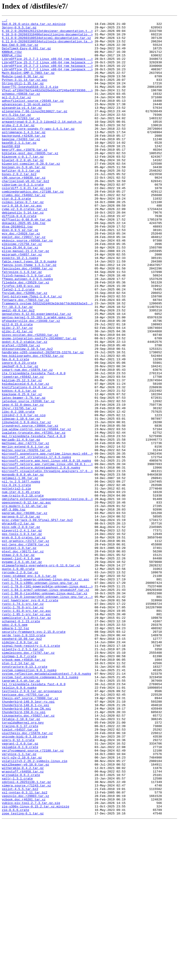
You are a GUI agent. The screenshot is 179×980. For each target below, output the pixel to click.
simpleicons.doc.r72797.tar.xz (28, 780)
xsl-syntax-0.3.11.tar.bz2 (25, 947)
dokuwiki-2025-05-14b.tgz (24, 264)
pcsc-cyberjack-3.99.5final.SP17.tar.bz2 (37, 620)
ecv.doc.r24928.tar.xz (21, 277)
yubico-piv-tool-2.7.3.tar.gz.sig (31, 960)
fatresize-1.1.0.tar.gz (22, 323)
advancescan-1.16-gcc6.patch (26, 122)
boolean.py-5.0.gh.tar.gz (24, 197)
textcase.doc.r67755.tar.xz (26, 830)
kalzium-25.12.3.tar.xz (22, 453)
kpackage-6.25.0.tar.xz (22, 470)
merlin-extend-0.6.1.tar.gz (26, 532)
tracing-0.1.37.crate (20, 868)
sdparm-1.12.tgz (15, 750)
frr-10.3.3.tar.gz (17, 365)
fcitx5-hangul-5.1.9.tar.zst (26, 327)
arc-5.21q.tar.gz (16, 134)
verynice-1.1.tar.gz (19, 901)
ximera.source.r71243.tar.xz (26, 939)
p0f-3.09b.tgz (14, 608)
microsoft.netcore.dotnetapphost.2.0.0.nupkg (41, 558)
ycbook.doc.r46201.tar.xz (24, 956)
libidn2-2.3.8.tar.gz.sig (24, 495)
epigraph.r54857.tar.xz (22, 302)
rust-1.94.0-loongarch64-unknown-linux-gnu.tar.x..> (47, 713)
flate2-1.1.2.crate (18, 344)
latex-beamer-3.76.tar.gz (24, 474)
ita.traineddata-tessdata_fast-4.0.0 (34, 444)
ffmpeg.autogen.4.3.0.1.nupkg (27, 331)
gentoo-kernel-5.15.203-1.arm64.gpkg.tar (37, 377)
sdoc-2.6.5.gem (15, 746)
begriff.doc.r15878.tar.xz (25, 176)
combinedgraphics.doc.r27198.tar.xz (33, 226)
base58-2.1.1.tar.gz (19, 168)
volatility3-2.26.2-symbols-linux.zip (35, 910)
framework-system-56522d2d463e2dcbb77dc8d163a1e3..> (47, 361)
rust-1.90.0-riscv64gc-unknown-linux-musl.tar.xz (45, 708)
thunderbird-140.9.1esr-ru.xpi (28, 838)
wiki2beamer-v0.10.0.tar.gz (26, 914)
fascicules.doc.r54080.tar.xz (27, 319)
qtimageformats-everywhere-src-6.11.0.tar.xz (41, 675)
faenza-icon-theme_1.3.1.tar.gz (29, 314)
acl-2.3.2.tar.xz (16, 113)
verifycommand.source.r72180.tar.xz (33, 897)
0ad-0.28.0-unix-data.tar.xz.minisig (34, 25)
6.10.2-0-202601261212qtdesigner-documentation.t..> (47, 34)
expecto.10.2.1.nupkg (20, 306)
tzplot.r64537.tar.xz (20, 872)
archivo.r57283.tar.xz (21, 138)
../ (5, 21)
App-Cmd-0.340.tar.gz (20, 50)
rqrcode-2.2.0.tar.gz (20, 683)
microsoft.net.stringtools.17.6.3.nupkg (36, 545)
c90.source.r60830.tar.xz (24, 210)
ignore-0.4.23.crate (19, 432)
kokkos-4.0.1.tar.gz (19, 465)
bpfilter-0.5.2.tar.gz (21, 201)
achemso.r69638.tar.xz (21, 109)
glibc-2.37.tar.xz (17, 390)
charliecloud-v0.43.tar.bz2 (26, 214)
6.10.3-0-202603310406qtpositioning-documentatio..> (47, 38)
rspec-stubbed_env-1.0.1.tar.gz (29, 687)
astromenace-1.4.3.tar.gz (24, 155)
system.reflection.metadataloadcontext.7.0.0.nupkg (46, 805)
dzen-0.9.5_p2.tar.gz (20, 272)
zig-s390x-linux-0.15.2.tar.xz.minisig (36, 964)
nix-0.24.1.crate (16, 578)
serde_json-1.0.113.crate (24, 759)
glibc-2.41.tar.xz (17, 394)
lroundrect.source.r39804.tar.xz (30, 507)
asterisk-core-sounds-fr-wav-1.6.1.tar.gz (38, 151)
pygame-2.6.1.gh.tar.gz (22, 671)
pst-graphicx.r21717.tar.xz (26, 646)
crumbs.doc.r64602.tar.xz (24, 231)
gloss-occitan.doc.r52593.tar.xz (30, 398)
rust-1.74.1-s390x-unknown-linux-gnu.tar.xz (40, 696)
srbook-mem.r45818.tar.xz (24, 788)
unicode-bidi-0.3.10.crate (25, 880)
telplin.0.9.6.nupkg (19, 822)
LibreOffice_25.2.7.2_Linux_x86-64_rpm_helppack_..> (47, 67)
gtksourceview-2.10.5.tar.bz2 (27, 415)
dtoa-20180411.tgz (17, 268)
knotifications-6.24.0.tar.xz (27, 461)
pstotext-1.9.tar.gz (19, 654)
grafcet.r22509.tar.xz (21, 411)
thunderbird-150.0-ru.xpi (24, 851)
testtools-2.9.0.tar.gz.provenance (32, 826)
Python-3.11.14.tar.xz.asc (25, 92)
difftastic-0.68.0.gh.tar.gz (26, 260)
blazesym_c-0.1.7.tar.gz (23, 184)
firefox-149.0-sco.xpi (21, 340)
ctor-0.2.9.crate (16, 235)
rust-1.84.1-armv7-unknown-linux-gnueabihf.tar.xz (45, 704)
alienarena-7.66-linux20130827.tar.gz (35, 130)
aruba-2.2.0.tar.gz (18, 147)
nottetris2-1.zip (16, 583)
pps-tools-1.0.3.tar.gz (22, 637)
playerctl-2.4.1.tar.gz (22, 633)
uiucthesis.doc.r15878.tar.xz (27, 876)
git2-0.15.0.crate (17, 386)
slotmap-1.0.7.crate (19, 784)
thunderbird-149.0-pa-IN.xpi (26, 847)
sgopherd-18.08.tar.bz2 (22, 763)
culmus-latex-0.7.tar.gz (23, 239)
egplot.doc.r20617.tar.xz (24, 281)
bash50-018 (11, 172)
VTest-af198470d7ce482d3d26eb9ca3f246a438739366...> (47, 105)
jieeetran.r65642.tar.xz (23, 449)
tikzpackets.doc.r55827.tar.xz (28, 855)
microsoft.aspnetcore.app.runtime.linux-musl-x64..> (47, 541)
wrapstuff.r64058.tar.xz (23, 922)
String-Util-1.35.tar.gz (23, 96)
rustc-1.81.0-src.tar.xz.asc (26, 729)
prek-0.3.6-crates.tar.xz (24, 641)
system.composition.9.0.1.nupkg (29, 801)
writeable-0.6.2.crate (21, 926)
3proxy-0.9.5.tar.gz (19, 29)
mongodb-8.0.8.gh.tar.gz (23, 566)
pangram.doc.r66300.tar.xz (25, 612)
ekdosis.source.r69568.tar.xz (27, 285)
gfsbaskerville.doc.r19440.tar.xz (31, 381)
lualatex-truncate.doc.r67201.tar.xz (34, 516)
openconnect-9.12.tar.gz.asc (26, 599)
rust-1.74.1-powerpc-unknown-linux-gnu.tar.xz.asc (45, 692)
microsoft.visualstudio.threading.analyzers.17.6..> (47, 562)
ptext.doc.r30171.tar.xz (23, 658)
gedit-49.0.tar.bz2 (18, 369)
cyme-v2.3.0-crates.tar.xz (25, 247)
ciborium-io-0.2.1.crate (23, 218)
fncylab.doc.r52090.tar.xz (25, 348)
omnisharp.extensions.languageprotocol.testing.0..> (47, 595)
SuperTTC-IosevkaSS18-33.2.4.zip (30, 101)
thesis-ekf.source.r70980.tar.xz (30, 834)
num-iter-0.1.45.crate (21, 587)
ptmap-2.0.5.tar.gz (18, 662)
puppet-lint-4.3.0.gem (21, 667)
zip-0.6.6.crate (15, 968)
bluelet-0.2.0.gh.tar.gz (23, 189)
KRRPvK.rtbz (12, 63)
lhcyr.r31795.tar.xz (19, 486)
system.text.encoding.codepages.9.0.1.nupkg (40, 809)
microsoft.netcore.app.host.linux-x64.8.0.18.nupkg (46, 549)
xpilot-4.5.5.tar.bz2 (20, 943)
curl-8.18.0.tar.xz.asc (22, 243)
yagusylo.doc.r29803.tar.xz (26, 952)
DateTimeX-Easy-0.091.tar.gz (26, 54)
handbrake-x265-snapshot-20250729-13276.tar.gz (43, 419)
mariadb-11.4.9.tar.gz (21, 524)
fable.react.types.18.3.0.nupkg (29, 310)
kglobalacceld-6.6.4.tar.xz (26, 457)
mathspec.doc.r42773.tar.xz (26, 528)
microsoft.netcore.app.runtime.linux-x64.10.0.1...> (47, 553)
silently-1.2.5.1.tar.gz (23, 776)
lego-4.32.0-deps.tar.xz (23, 482)
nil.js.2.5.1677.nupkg (21, 574)
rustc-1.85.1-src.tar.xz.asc (26, 734)
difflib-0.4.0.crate (19, 256)
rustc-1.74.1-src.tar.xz (23, 721)
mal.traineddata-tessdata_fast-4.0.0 (34, 520)
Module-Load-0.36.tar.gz (23, 88)
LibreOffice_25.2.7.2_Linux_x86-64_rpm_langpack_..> (47, 80)
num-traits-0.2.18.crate (23, 591)
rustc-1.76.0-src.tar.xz (23, 725)
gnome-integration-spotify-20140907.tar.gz (39, 402)
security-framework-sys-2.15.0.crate (34, 755)
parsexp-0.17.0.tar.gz (21, 616)
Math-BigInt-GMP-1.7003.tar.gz (28, 84)
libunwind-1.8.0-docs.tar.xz (26, 503)
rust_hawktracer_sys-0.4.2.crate (30, 717)
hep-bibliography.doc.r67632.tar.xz (33, 423)
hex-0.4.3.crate (15, 428)
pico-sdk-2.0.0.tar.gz (21, 629)
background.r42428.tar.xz (24, 159)
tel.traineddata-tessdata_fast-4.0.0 (34, 817)
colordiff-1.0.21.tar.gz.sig (26, 222)
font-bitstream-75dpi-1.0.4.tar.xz (32, 352)
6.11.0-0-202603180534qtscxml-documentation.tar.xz (46, 42)
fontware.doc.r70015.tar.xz (26, 356)
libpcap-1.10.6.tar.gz (21, 499)
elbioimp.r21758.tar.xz (22, 289)
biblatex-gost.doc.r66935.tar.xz (30, 180)
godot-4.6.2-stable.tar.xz (25, 407)
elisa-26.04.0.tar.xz (20, 293)
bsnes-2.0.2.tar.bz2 (19, 205)
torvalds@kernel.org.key (23, 864)
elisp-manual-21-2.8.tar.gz (26, 298)
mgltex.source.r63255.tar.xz (26, 537)
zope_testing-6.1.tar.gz (23, 973)
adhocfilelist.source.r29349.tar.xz (33, 117)
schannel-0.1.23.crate (21, 742)
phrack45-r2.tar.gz (18, 625)
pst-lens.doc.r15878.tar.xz (26, 650)
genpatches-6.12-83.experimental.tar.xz (36, 373)
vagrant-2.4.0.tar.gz (20, 889)
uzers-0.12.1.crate (18, 885)
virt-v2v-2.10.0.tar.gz (22, 905)
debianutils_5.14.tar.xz (23, 252)
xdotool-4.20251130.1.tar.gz (26, 935)
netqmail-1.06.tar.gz (20, 570)
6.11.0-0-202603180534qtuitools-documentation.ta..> (47, 46)
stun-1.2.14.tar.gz (18, 792)
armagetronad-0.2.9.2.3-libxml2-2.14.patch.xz (42, 143)
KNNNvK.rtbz (12, 59)
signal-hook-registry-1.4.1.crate (31, 771)
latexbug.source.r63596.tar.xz (28, 478)
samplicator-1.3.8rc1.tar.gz (26, 738)
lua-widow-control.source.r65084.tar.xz (36, 511)
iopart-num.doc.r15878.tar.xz (27, 440)
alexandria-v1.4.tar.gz (22, 126)
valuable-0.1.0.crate (20, 893)
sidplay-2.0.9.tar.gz (20, 767)
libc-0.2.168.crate (18, 490)
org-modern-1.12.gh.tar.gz (25, 604)
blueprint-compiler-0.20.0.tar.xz (31, 193)
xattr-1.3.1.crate (17, 931)
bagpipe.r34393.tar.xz (21, 163)
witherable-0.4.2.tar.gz (23, 918)
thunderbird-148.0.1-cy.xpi (26, 843)
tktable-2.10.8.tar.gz (21, 859)
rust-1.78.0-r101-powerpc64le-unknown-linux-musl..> (47, 700)
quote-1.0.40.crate (18, 679)
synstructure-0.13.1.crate (25, 796)
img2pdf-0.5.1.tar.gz (20, 436)
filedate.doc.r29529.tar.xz (26, 335)
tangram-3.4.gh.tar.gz (21, 813)
